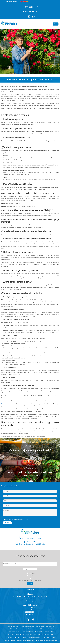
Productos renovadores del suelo (32, 637)
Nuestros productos (6, 404)
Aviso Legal (13, 520)
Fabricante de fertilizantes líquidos (44, 632)
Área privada (30, 11)
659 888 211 (30, 601)
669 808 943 (30, 614)
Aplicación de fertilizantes (47, 629)
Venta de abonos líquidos (48, 637)
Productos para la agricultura (14, 637)
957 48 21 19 (30, 7)
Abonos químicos (50, 626)
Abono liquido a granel (13, 626)
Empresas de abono (14, 632)
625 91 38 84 (37, 538)
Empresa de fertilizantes (27, 632)
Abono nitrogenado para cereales (26, 640)
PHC (52, 635)
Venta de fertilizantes (10, 640)
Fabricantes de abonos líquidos (16, 635)
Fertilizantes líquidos (44, 635)
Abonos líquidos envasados (27, 626)
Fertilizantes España (31, 635)
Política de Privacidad (22, 520)
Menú (56, 24)
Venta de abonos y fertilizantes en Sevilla (47, 640)
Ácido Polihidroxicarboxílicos (16, 629)
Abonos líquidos (40, 626)
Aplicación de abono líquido (31, 629)
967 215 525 (30, 599)
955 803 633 (30, 612)
